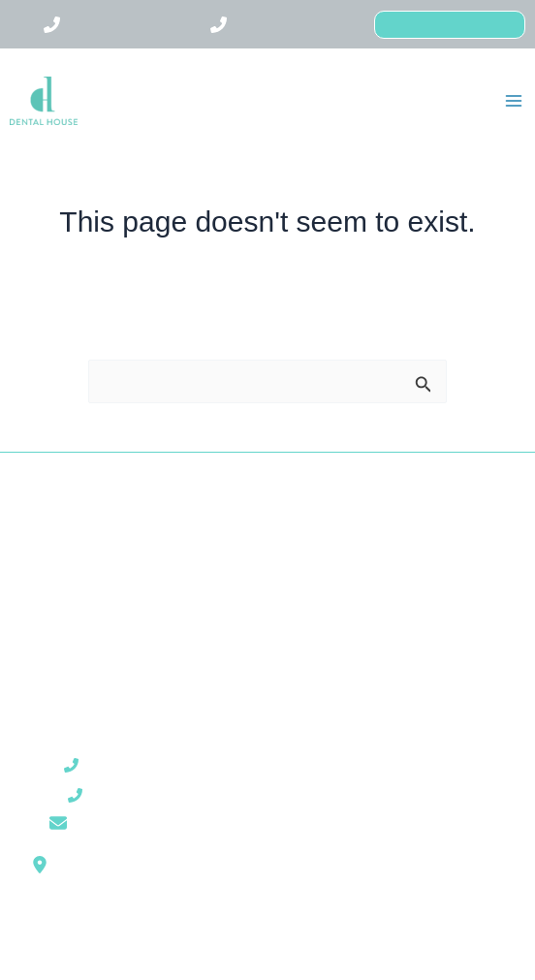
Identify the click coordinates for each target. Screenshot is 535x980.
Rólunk (126, 548)
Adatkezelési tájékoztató (409, 811)
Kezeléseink (126, 571)
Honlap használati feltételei (408, 787)
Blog (126, 618)
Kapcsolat (126, 641)
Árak (126, 595)
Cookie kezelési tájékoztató (409, 834)
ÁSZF (409, 763)
